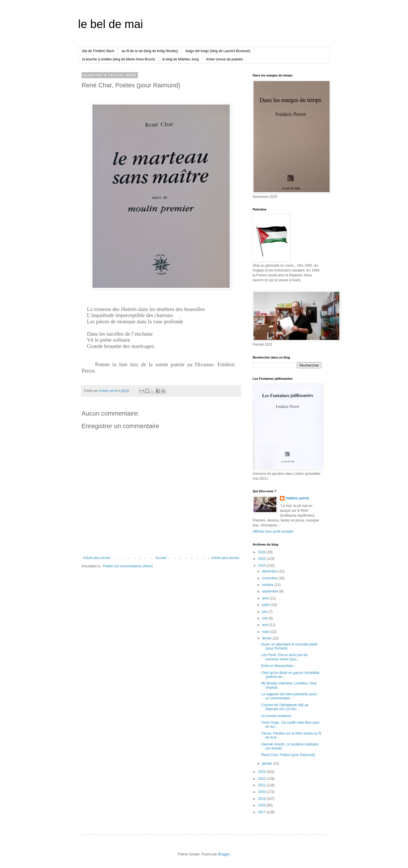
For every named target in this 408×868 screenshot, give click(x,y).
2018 (262, 805)
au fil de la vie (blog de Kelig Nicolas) (150, 51)
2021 (262, 785)
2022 (262, 779)
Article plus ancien (225, 558)
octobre (268, 585)
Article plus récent (97, 558)
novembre (270, 578)
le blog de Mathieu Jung (180, 59)
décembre (270, 571)
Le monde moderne (276, 716)
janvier (268, 763)
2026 (262, 552)
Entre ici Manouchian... (279, 666)
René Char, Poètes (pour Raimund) (288, 755)
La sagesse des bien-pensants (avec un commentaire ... (289, 696)
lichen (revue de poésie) (225, 59)
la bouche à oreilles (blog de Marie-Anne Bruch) (118, 59)
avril (266, 625)
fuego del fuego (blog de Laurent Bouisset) (218, 51)
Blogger (224, 854)
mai (265, 618)
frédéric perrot (297, 498)
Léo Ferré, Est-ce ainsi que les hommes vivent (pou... (285, 657)
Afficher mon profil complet (273, 532)
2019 (262, 799)
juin (265, 612)
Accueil (161, 558)
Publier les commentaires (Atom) (128, 566)
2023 (262, 772)
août (266, 598)
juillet (267, 605)
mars (266, 632)
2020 (262, 792)
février (267, 638)
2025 (262, 559)
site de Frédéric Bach (98, 51)
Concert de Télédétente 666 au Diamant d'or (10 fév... (285, 707)
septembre (271, 591)
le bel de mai (111, 24)
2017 (262, 812)
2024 (262, 566)
